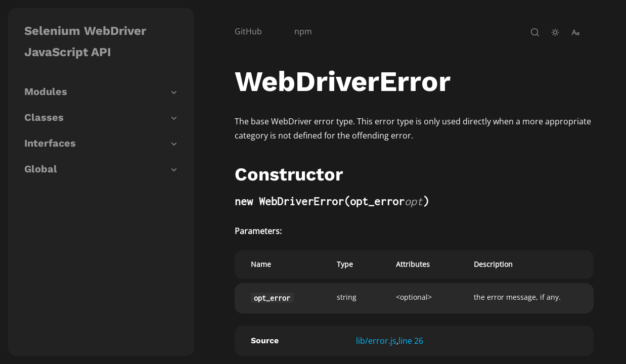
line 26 (411, 341)
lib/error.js (376, 341)
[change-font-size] (575, 32)
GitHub (248, 31)
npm (303, 31)
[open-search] (535, 32)
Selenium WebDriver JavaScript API (85, 41)
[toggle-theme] (555, 32)
